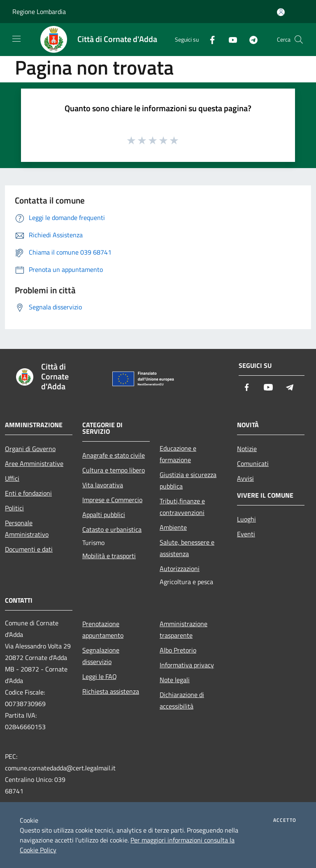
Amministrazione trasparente (184, 629)
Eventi (246, 534)
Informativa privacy (187, 665)
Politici (14, 508)
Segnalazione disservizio (101, 656)
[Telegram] (250, 39)
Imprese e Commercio (112, 500)
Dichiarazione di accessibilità (182, 700)
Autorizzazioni (180, 569)
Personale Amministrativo (27, 529)
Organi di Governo (30, 449)
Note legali (175, 680)
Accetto (285, 820)
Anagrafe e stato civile (114, 455)
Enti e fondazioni (28, 493)
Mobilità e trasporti (109, 556)
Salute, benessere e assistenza (187, 548)
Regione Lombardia (39, 12)
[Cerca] (299, 40)
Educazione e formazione (178, 454)
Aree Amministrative (34, 463)
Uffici (12, 478)
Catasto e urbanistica (112, 529)
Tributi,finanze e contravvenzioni (182, 507)
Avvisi (245, 478)
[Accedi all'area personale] (281, 12)
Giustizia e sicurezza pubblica (188, 480)
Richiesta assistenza (111, 691)
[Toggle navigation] (16, 39)
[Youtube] (230, 39)
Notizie (247, 449)
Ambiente (173, 527)
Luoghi (246, 519)
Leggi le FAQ (100, 676)
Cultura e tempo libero (114, 470)
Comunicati (253, 463)
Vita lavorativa (103, 485)
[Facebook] (209, 39)
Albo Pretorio (178, 650)
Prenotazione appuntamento (103, 629)
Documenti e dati (29, 549)
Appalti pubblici (104, 515)
